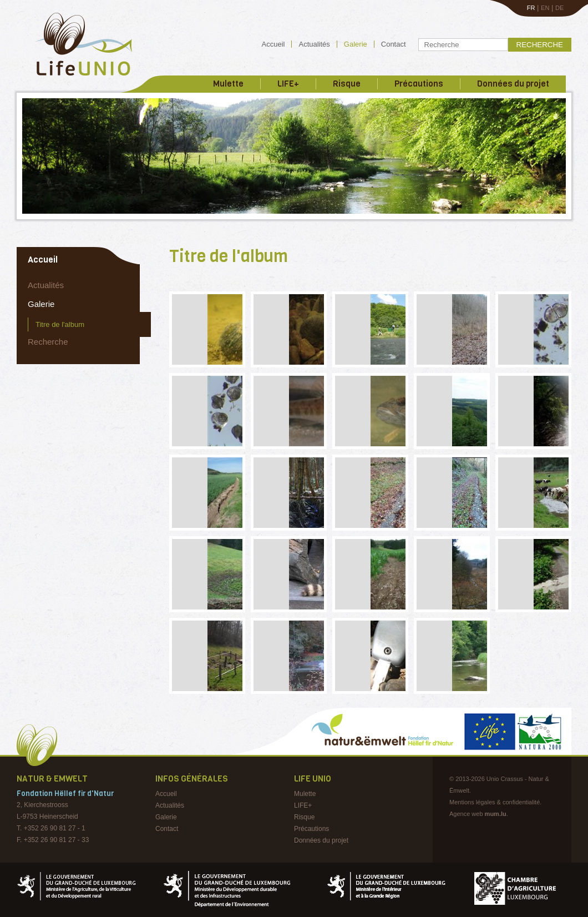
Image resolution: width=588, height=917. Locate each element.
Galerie (356, 44)
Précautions (419, 84)
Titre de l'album (60, 324)
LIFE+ (288, 84)
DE (559, 8)
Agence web (466, 814)
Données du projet (513, 84)
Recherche (540, 45)
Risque (347, 84)
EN (545, 8)
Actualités (314, 44)
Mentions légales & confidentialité (495, 802)
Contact (394, 44)
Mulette (228, 84)
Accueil (273, 44)
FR (531, 8)
